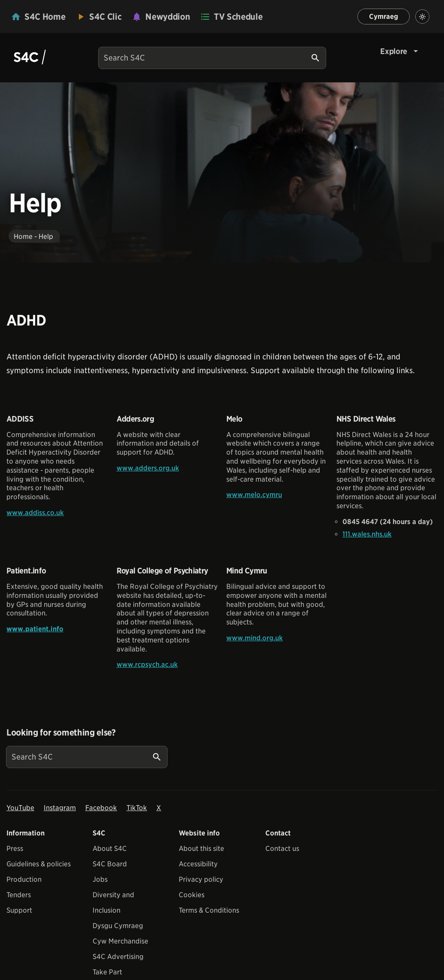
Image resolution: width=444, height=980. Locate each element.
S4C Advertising (118, 957)
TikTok (137, 808)
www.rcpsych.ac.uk (147, 665)
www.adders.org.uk (148, 468)
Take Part (107, 972)
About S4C (110, 849)
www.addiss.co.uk (35, 513)
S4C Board (110, 864)
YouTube (20, 808)
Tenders (19, 895)
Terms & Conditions (209, 910)
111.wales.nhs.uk (367, 534)
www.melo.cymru (254, 495)
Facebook (101, 808)
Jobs (100, 879)
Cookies (192, 895)
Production (24, 879)
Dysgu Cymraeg (118, 926)
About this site (201, 849)
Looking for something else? (61, 733)
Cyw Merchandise (120, 941)
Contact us (282, 849)
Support (19, 910)
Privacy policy (201, 879)
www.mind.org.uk (255, 638)
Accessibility (198, 864)
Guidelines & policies (39, 864)
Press (15, 849)
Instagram (60, 808)
